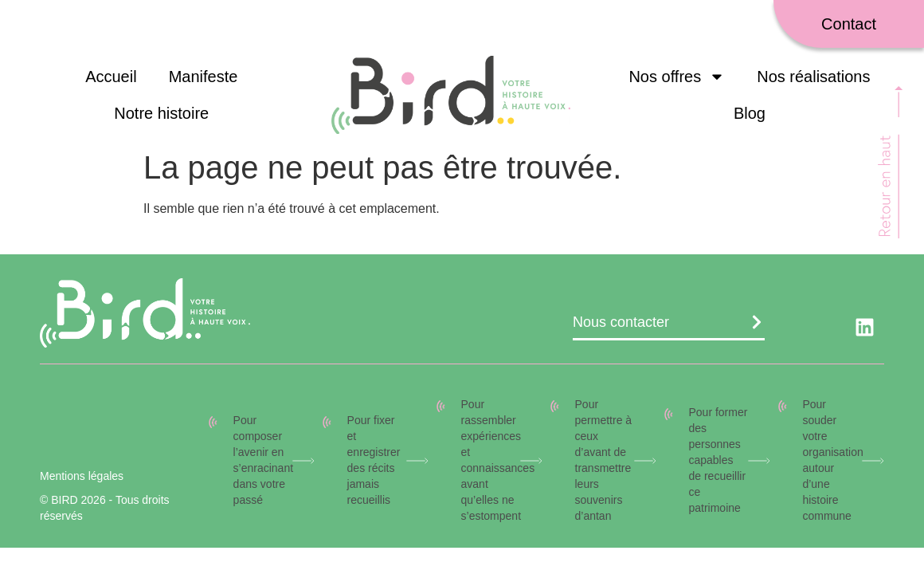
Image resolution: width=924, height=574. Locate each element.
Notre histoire (161, 113)
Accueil (111, 77)
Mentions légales (82, 476)
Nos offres (677, 77)
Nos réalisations (813, 77)
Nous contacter (621, 322)
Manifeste (204, 77)
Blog (750, 113)
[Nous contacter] (757, 322)
